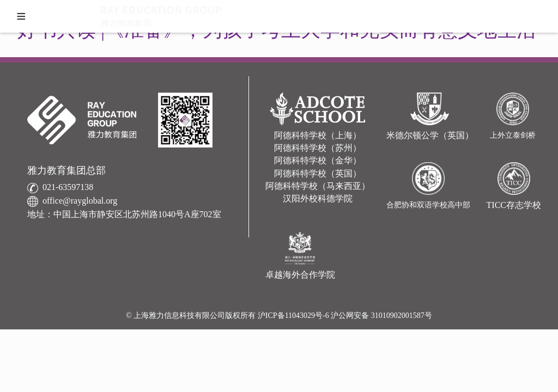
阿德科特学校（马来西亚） (318, 186)
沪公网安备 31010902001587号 (381, 316)
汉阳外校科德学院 (318, 198)
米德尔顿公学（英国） (430, 135)
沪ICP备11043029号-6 (294, 316)
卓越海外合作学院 (300, 275)
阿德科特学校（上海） (318, 135)
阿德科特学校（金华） (318, 160)
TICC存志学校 (514, 205)
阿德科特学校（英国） (318, 173)
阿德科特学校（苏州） (318, 148)
